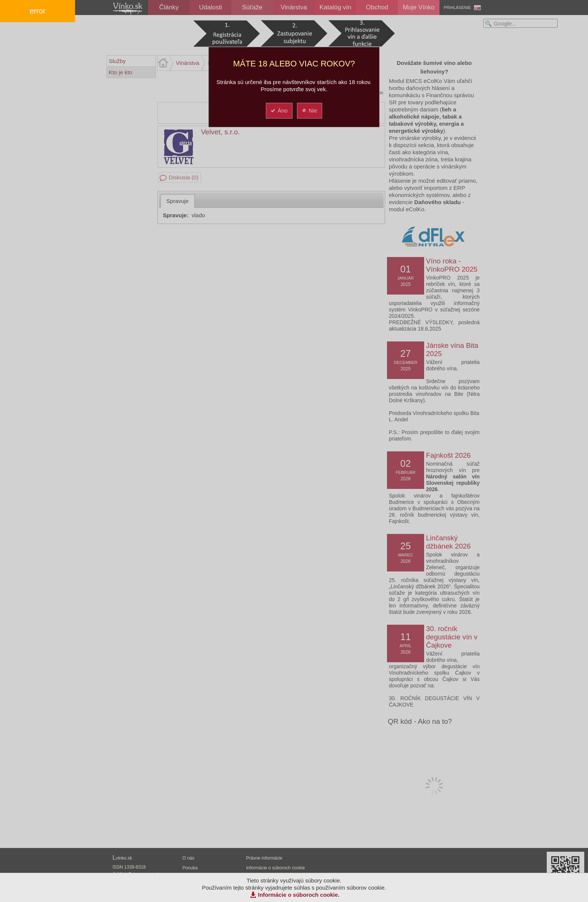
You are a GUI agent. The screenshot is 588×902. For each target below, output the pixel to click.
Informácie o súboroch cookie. (299, 895)
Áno (279, 110)
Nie (309, 110)
